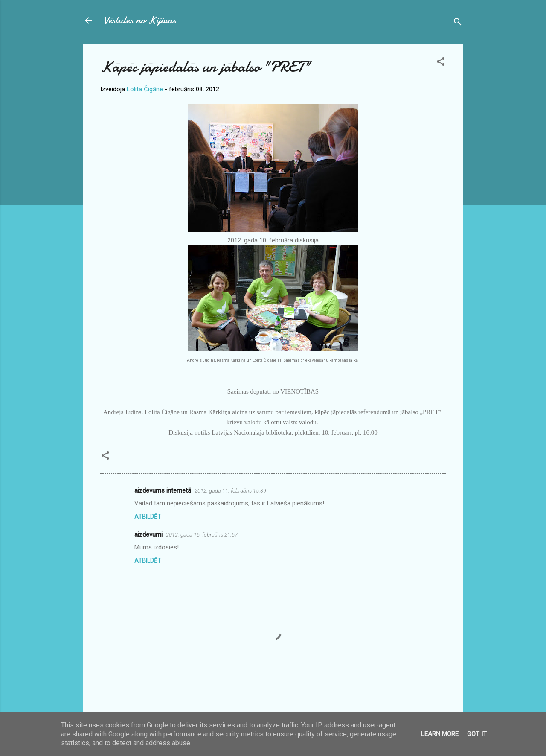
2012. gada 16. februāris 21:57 (202, 535)
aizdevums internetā (163, 490)
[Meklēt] (458, 23)
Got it (477, 734)
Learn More (440, 734)
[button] (441, 63)
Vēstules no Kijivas (140, 20)
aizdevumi (148, 534)
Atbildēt (148, 517)
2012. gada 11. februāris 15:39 (230, 491)
